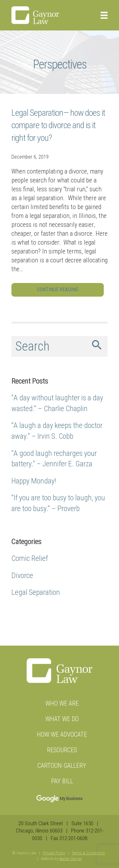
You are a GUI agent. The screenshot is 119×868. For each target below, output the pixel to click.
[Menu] (102, 15)
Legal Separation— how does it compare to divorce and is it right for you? (58, 125)
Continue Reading (58, 289)
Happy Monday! (34, 481)
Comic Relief (30, 558)
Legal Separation (36, 592)
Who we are (62, 703)
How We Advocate (62, 734)
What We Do (62, 719)
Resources (62, 750)
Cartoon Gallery (62, 766)
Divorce (22, 575)
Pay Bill (62, 781)
